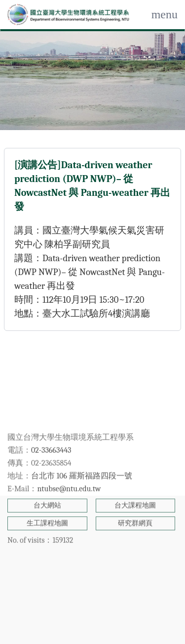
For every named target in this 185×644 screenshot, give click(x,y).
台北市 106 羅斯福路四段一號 (82, 436)
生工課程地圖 (47, 483)
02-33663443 (51, 411)
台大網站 (47, 466)
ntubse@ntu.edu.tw (69, 449)
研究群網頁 (135, 483)
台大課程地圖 (135, 466)
